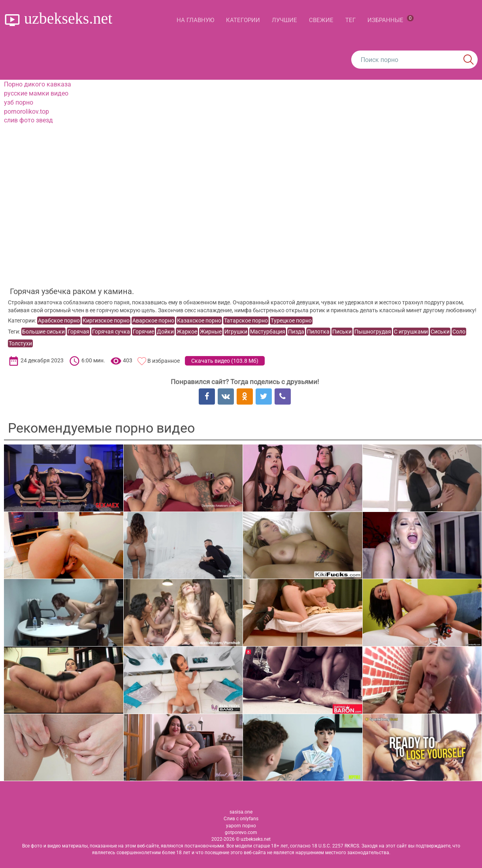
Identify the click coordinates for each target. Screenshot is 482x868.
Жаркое (187, 332)
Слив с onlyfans (241, 819)
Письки (342, 332)
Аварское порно (153, 321)
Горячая (78, 332)
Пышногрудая (373, 332)
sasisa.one (241, 812)
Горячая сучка (111, 332)
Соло (459, 332)
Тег (350, 20)
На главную (195, 20)
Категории (243, 20)
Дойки (165, 332)
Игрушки (236, 332)
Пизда (296, 332)
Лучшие (284, 20)
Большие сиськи (43, 332)
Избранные (391, 19)
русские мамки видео (36, 93)
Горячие (143, 332)
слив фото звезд (28, 120)
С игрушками (411, 332)
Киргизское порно (106, 321)
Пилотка (318, 332)
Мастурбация (268, 332)
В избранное (164, 361)
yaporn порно (241, 826)
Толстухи (20, 343)
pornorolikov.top (26, 112)
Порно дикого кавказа (38, 84)
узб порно (19, 102)
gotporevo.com (241, 832)
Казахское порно (199, 321)
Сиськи (440, 332)
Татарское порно (246, 321)
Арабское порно (59, 321)
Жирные (211, 332)
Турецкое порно (291, 321)
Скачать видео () (225, 361)
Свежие (321, 20)
